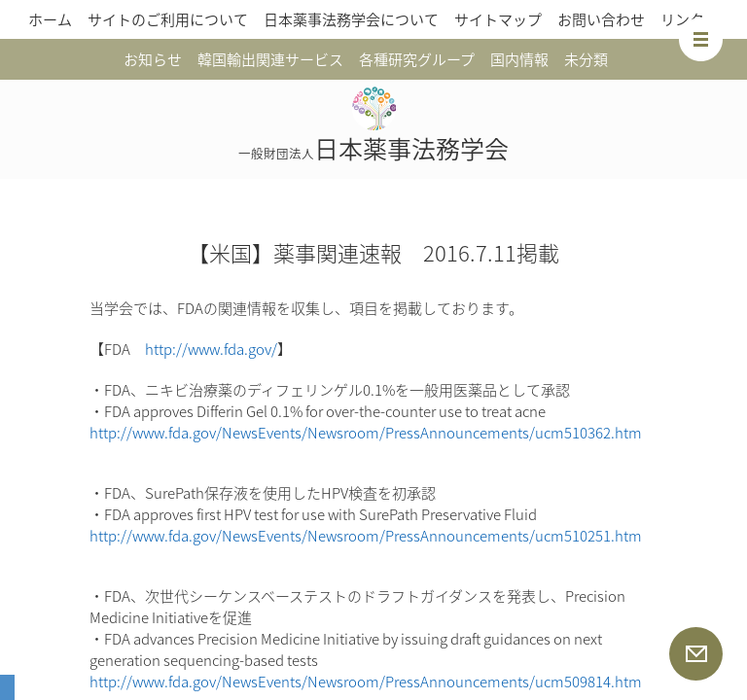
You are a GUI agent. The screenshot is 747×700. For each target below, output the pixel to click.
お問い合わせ (601, 19)
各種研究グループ (417, 59)
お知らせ (153, 59)
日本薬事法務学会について (351, 19)
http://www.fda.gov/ (211, 349)
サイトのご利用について (168, 19)
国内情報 (519, 59)
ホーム (50, 19)
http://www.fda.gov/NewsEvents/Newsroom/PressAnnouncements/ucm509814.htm (366, 682)
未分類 (586, 59)
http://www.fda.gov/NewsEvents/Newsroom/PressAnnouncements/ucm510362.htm (366, 433)
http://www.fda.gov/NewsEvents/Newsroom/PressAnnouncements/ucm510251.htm (366, 536)
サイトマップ (498, 19)
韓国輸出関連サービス (270, 59)
